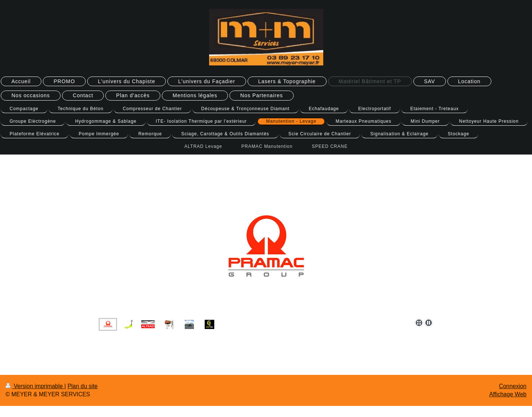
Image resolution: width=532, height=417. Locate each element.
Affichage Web (508, 394)
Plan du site (83, 386)
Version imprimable (35, 386)
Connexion (513, 386)
